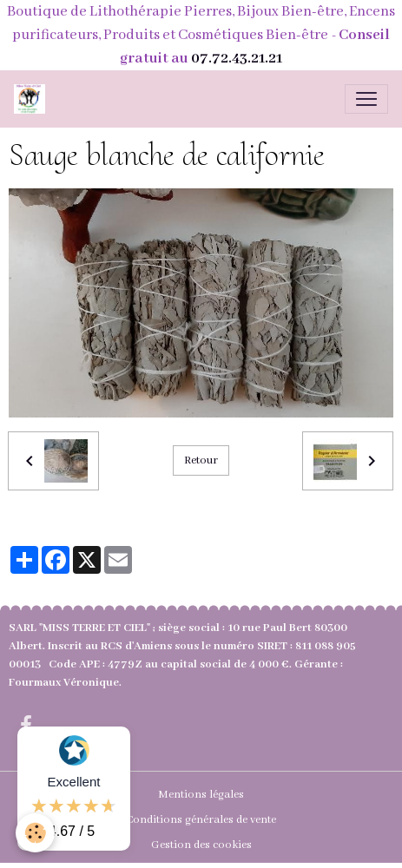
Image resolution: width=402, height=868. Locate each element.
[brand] (33, 99)
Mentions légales (201, 795)
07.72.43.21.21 (237, 59)
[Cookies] (35, 833)
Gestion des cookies (201, 845)
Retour (201, 460)
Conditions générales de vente (201, 820)
